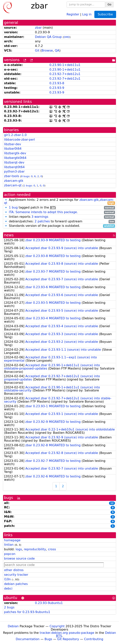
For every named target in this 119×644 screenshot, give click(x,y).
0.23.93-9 (57, 88)
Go (109, 4)
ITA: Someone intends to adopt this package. (43, 212)
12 (112, 503)
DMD (67, 37)
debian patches (16, 584)
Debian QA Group (48, 37)
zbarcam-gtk (14, 181)
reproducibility (35, 549)
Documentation (28, 639)
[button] (6, 200)
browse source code (19, 558)
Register (73, 14)
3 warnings (40, 217)
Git (37, 50)
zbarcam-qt (13, 185)
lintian (9, 545)
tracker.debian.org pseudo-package (67, 633)
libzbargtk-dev (15, 153)
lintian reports (59, 217)
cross (52, 549)
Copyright (57, 626)
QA (57, 50)
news (9, 235)
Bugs (48, 639)
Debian (13, 626)
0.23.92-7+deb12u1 (65, 74)
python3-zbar (14, 171)
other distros (14, 570)
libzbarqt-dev (14, 162)
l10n (7, 579)
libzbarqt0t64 (14, 167)
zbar (38, 28)
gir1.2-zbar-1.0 (15, 135)
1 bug (13, 207)
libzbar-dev (13, 144)
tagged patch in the (59, 208)
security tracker (16, 575)
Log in (87, 14)
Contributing (94, 639)
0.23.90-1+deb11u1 (65, 65)
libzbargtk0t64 (15, 158)
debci (8, 589)
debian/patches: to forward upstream (59, 221)
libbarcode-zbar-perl (19, 140)
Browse (47, 50)
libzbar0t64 (13, 149)
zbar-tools (12, 176)
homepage (12, 540)
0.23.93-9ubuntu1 (49, 603)
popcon (10, 554)
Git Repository (68, 639)
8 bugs (25, 176)
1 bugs (28, 186)
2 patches (42, 221)
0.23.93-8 (57, 83)
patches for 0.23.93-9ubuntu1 (27, 612)
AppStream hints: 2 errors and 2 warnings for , (59, 202)
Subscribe (105, 14)
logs (19, 549)
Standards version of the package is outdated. (59, 226)
